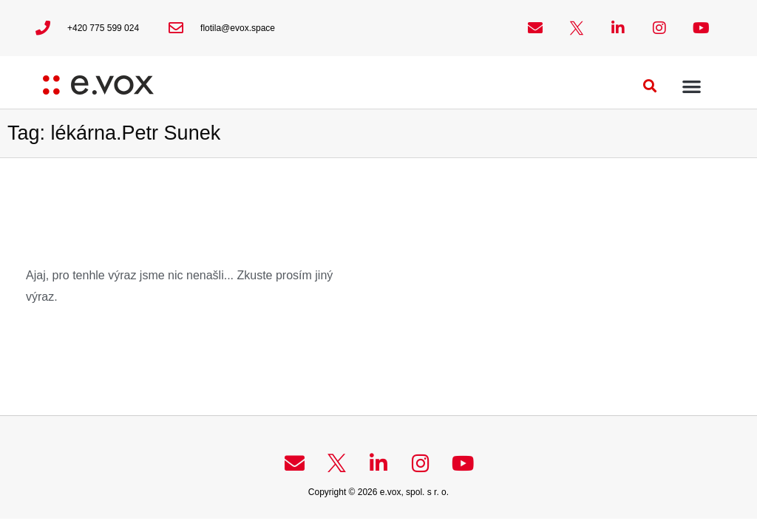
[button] (650, 86)
